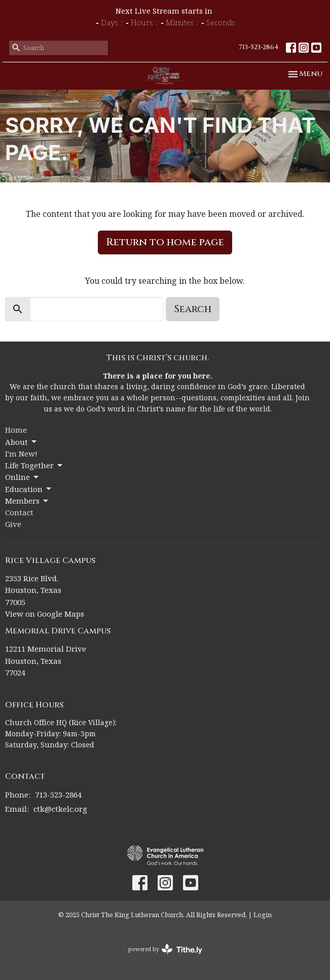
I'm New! (21, 454)
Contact (19, 512)
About (22, 442)
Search (193, 309)
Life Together (34, 465)
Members (27, 501)
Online (23, 477)
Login (263, 915)
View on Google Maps (45, 614)
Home (16, 430)
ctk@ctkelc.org (60, 809)
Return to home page (165, 242)
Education (29, 489)
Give (13, 524)
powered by (165, 949)
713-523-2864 (259, 47)
